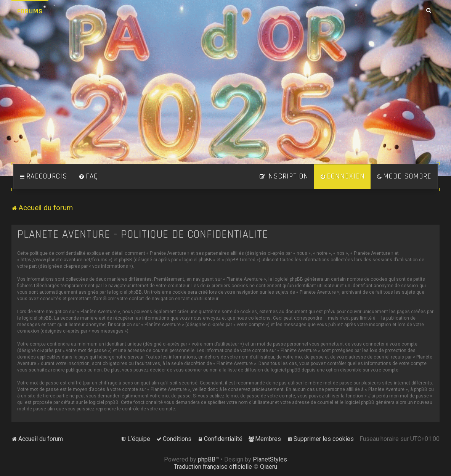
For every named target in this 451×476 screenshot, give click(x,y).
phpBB (207, 459)
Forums (30, 11)
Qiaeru (269, 467)
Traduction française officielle (213, 467)
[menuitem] (88, 177)
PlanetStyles (270, 459)
